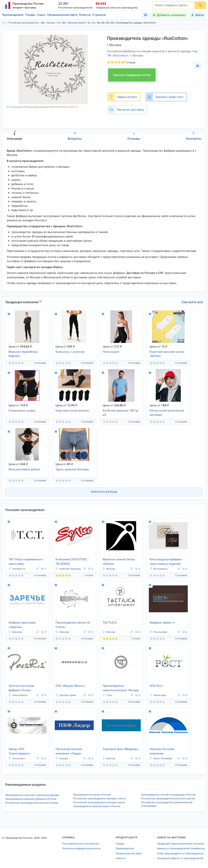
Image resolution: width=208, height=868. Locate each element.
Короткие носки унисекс (72, 411)
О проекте (99, 15)
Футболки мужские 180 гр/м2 (121, 413)
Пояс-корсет (111, 352)
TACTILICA (110, 623)
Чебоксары (158, 695)
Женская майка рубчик (24, 469)
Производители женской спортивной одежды (32, 795)
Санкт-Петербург (161, 758)
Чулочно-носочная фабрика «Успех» (21, 688)
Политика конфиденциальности (81, 848)
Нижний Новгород (68, 569)
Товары (30, 15)
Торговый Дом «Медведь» (121, 749)
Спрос (41, 15)
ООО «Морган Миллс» (70, 686)
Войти (197, 15)
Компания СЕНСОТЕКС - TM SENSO (72, 562)
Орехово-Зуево (66, 695)
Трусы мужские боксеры (72, 469)
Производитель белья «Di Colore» (73, 625)
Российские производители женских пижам (32, 803)
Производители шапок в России (92, 795)
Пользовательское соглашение (81, 844)
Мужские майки (76, 23)
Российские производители (24, 23)
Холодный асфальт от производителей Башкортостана (182, 858)
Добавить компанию (171, 15)
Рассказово (158, 632)
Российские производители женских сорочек (168, 799)
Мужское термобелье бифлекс (23, 354)
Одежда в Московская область (90, 23)
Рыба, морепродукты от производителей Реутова (182, 853)
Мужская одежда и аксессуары (65, 23)
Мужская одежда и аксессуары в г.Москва (104, 23)
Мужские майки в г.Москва (113, 23)
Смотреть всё (192, 302)
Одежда (60, 23)
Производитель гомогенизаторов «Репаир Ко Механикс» (121, 688)
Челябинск (17, 569)
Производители (13, 15)
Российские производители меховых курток (99, 802)
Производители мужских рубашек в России (31, 799)
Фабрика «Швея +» (162, 623)
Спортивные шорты (22, 411)
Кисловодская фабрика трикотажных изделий (166, 562)
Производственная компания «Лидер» (69, 751)
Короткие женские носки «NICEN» (167, 354)
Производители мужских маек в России (97, 806)
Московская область (44, 23)
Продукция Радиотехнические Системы (181, 844)
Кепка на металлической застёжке (167, 413)
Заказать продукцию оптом (132, 75)
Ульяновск (17, 758)
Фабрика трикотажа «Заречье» (22, 625)
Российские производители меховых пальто (99, 799)
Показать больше (104, 492)
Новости (85, 15)
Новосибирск (18, 695)
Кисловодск (158, 569)
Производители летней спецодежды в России (168, 795)
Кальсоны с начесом (70, 352)
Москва (51, 23)
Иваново (15, 632)
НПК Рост (156, 686)
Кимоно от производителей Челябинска (181, 848)
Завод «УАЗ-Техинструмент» (19, 751)
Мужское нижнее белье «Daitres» (119, 562)
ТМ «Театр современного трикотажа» (26, 562)
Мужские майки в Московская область (108, 23)
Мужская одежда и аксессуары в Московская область (99, 23)
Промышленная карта (62, 15)
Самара (62, 758)
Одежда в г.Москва (95, 23)
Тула (107, 695)
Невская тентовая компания (162, 751)
